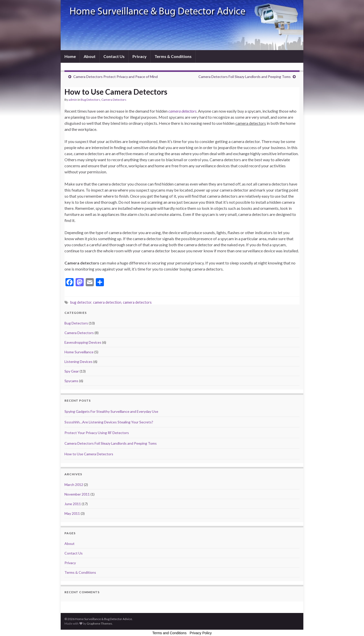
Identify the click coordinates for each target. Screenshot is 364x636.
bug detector (81, 302)
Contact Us (114, 56)
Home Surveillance (79, 352)
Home (70, 56)
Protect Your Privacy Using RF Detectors (97, 433)
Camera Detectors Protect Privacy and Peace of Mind (116, 77)
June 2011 (73, 504)
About (90, 56)
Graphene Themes (99, 623)
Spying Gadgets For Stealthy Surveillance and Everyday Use (111, 411)
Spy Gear (72, 371)
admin (73, 100)
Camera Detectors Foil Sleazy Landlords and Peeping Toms (245, 77)
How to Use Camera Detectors (89, 454)
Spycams (71, 381)
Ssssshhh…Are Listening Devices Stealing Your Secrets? (109, 422)
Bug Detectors (90, 100)
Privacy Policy (201, 633)
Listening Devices (78, 362)
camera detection (107, 302)
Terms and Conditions (169, 633)
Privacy (140, 56)
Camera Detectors (114, 100)
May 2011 (72, 513)
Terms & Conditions (173, 56)
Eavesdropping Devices (83, 342)
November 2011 (77, 494)
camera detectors (137, 302)
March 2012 (74, 485)
